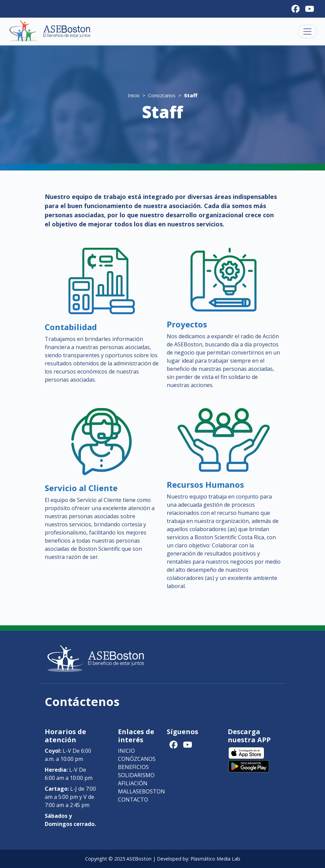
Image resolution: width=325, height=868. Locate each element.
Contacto (133, 800)
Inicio (134, 95)
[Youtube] (310, 9)
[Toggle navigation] (307, 32)
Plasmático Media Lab (215, 859)
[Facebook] (296, 9)
